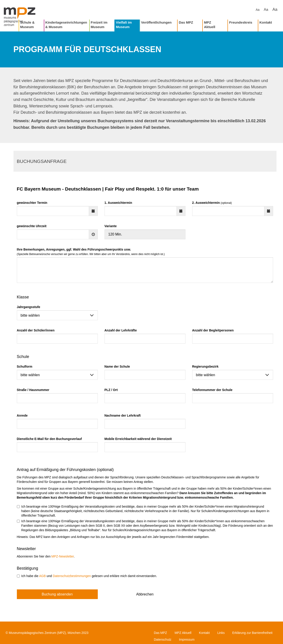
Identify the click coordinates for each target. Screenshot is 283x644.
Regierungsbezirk (205, 366)
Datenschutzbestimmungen (72, 576)
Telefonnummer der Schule (212, 390)
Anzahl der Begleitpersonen (213, 330)
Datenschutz (163, 640)
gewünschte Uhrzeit (32, 226)
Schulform (25, 366)
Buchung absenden (57, 594)
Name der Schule (117, 366)
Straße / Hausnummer (33, 390)
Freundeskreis (241, 22)
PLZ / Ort (111, 390)
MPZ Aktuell (209, 25)
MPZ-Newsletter (63, 556)
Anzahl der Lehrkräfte (121, 330)
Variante (111, 226)
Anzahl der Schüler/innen (36, 330)
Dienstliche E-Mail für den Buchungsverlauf (49, 439)
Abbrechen (145, 594)
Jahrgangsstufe (29, 307)
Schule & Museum (27, 25)
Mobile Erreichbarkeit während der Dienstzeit (138, 439)
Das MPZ (186, 22)
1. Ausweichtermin (118, 203)
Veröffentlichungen (156, 22)
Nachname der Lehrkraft (123, 415)
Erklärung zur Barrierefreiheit (252, 633)
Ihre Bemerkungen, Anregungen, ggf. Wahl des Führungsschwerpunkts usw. (91, 252)
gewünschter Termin (32, 203)
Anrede (22, 415)
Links (221, 633)
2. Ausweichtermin (212, 203)
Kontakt (266, 22)
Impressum (187, 640)
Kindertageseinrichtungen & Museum (66, 25)
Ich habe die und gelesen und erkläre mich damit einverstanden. (87, 576)
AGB (42, 576)
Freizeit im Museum (99, 25)
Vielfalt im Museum (124, 25)
